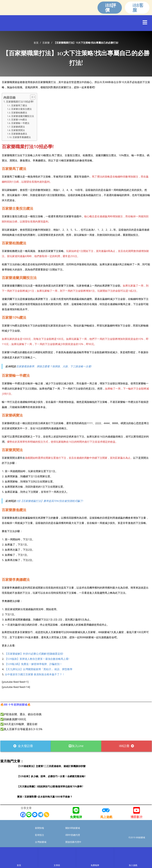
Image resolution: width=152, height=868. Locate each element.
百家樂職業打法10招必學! (20, 102)
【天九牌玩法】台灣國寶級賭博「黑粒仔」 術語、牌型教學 (39, 669)
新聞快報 (40, 828)
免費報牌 (76, 817)
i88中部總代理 (74, 835)
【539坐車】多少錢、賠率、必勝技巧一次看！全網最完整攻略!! (56, 776)
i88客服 (138, 8)
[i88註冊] (76, 571)
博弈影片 (137, 817)
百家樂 (46, 43)
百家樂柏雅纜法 (19, 113)
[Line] (29, 815)
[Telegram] (41, 815)
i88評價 (111, 8)
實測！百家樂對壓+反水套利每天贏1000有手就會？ (48, 796)
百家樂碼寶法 (18, 127)
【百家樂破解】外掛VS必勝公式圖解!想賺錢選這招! (34, 654)
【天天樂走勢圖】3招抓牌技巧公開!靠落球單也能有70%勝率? (54, 786)
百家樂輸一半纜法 (20, 123)
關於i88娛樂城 (74, 828)
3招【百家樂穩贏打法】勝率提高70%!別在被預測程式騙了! (50, 501)
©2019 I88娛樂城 (137, 837)
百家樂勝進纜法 (19, 134)
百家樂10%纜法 (19, 120)
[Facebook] (23, 815)
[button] (145, 22)
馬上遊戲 (106, 817)
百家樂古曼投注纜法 (21, 109)
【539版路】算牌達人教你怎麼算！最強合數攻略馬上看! (37, 659)
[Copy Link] (47, 815)
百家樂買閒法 (18, 130)
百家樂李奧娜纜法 (22, 137)
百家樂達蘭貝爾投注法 (23, 116)
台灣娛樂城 (42, 842)
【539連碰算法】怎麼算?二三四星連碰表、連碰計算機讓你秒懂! (56, 766)
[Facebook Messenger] (35, 815)
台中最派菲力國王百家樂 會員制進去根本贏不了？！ (35, 674)
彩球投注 (40, 835)
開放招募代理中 (75, 842)
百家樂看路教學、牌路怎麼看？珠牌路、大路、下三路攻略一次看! (54, 366)
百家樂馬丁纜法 (19, 105)
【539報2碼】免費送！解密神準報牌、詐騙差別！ (34, 664)
